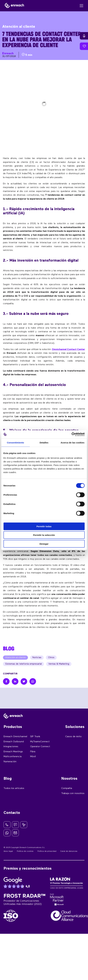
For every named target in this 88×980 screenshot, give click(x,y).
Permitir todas (44, 526)
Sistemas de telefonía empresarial (23, 664)
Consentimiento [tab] (15, 443)
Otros (51, 658)
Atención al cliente (15, 658)
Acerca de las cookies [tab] (73, 443)
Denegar (44, 544)
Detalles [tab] (44, 443)
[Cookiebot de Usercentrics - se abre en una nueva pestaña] (71, 434)
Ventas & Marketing (59, 664)
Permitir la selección (44, 535)
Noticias (37, 658)
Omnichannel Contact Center (68, 349)
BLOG (9, 648)
